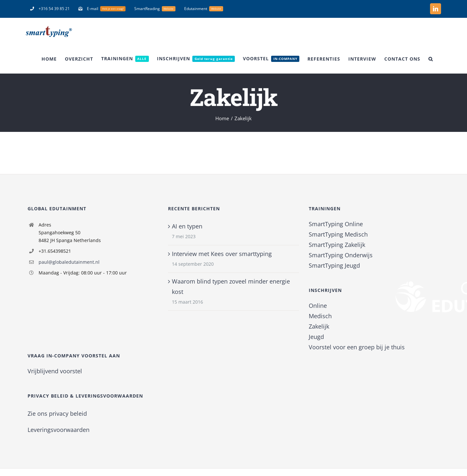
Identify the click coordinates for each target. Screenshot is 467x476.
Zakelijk (319, 326)
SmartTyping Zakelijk (337, 245)
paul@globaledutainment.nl (69, 262)
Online (318, 306)
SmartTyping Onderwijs (341, 255)
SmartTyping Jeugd (334, 265)
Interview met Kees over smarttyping (222, 254)
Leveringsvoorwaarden (59, 430)
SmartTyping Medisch (338, 234)
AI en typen (187, 226)
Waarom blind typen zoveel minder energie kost (231, 286)
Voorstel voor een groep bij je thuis (357, 347)
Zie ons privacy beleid (57, 413)
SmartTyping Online (336, 224)
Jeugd (316, 337)
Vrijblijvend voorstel (55, 371)
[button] (431, 59)
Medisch (320, 316)
